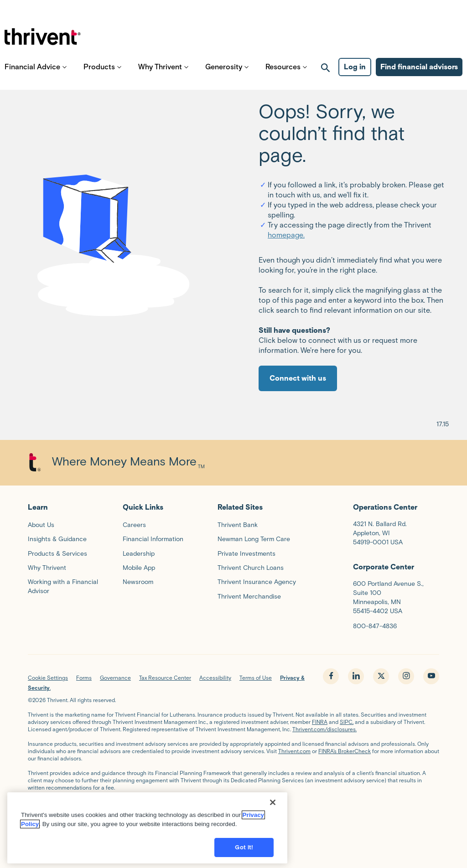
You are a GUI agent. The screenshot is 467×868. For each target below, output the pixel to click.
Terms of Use (256, 678)
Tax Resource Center (165, 678)
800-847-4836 (375, 626)
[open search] (326, 73)
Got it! (244, 845)
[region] (147, 826)
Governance (115, 678)
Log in (355, 73)
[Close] (273, 800)
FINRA (320, 722)
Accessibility (215, 678)
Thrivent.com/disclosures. (324, 729)
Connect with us (298, 378)
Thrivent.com (294, 751)
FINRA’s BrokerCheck (345, 751)
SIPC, (347, 722)
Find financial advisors (419, 73)
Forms (84, 678)
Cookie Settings (48, 678)
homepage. (286, 235)
